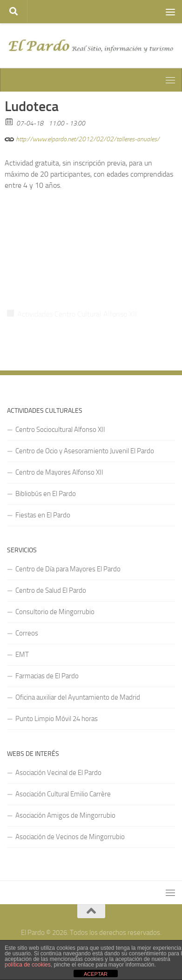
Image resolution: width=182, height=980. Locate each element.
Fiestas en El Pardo (43, 515)
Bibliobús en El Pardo (46, 494)
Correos (27, 633)
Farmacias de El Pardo (47, 676)
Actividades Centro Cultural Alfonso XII (77, 314)
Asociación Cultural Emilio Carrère (63, 794)
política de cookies (28, 965)
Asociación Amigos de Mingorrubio (65, 815)
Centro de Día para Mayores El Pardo (68, 569)
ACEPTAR (96, 974)
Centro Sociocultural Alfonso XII (60, 430)
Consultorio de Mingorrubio (55, 612)
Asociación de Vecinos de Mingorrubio (70, 837)
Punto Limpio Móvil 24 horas (57, 719)
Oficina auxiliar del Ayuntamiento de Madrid (78, 697)
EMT (22, 655)
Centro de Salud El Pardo (51, 590)
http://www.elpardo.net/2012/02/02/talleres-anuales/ (82, 138)
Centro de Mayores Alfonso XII (59, 472)
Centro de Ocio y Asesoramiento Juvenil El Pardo (85, 451)
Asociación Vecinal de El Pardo (58, 773)
